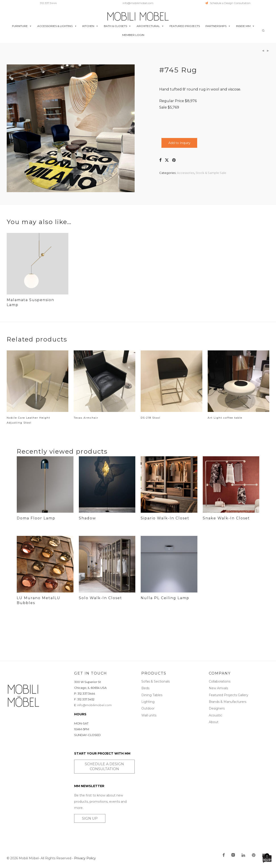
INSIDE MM (245, 26)
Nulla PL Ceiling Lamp (165, 598)
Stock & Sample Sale (211, 173)
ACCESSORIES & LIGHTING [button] (57, 26)
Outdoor (148, 708)
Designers (217, 708)
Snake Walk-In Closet (226, 518)
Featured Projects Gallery (229, 695)
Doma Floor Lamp (36, 518)
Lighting (148, 702)
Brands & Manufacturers (228, 702)
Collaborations (220, 681)
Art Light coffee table (225, 418)
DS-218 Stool (151, 418)
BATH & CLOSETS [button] (117, 26)
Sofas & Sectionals (156, 681)
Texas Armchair (86, 418)
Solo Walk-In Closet (100, 598)
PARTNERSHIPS (218, 26)
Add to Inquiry (179, 143)
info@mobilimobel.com (138, 3)
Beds (145, 688)
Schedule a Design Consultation (228, 3)
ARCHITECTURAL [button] (150, 26)
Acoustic (215, 715)
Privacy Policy (85, 858)
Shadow (87, 518)
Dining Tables (152, 695)
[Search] (263, 31)
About (214, 722)
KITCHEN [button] (90, 26)
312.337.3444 (48, 3)
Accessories (186, 173)
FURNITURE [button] (22, 26)
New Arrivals (218, 688)
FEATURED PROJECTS (185, 26)
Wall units (149, 715)
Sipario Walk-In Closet (165, 518)
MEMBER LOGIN (133, 35)
